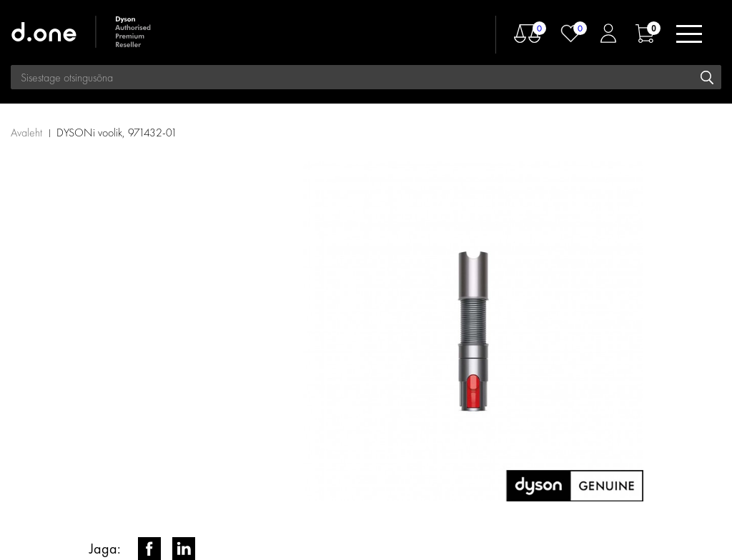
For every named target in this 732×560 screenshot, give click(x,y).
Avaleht (26, 132)
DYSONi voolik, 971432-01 (117, 132)
